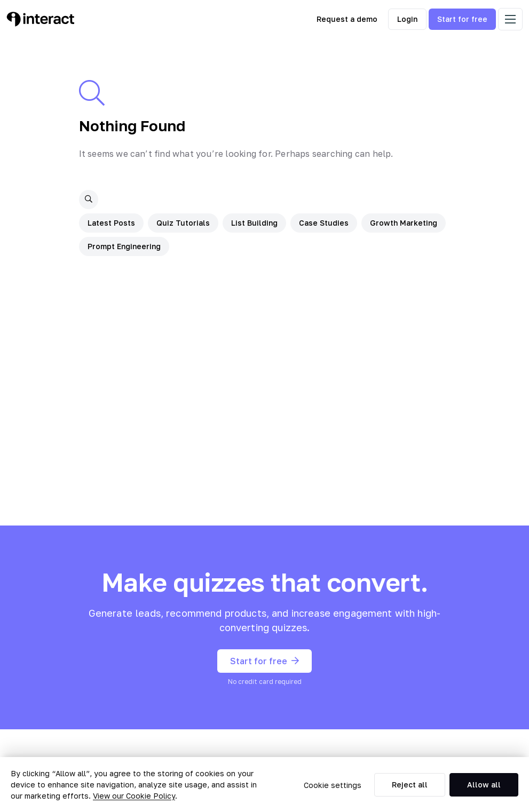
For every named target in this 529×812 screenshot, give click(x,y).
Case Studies (324, 223)
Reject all (410, 785)
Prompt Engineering (124, 246)
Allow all (484, 785)
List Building (254, 223)
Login (407, 19)
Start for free (462, 19)
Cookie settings (333, 785)
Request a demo (347, 19)
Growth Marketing (404, 223)
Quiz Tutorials (183, 223)
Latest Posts (111, 223)
